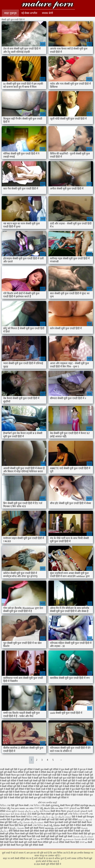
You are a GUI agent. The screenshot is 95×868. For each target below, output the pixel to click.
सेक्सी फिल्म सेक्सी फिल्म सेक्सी (13, 817)
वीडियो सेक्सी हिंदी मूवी (82, 834)
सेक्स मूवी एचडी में (71, 772)
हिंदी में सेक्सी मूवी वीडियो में (61, 795)
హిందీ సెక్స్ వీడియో (52, 825)
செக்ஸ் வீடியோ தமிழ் (28, 811)
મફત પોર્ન (10, 814)
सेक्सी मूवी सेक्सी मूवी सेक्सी (61, 837)
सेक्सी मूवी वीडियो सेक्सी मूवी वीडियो (39, 831)
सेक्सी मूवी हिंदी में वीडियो (21, 784)
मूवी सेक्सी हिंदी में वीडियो (36, 772)
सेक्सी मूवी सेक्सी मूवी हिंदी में (36, 781)
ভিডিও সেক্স (5, 805)
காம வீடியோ (44, 817)
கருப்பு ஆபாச (85, 820)
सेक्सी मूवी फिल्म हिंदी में (43, 778)
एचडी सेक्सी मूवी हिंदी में (10, 769)
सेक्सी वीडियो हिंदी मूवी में (54, 786)
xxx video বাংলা (62, 808)
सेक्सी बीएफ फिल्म (58, 811)
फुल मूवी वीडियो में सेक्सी (30, 769)
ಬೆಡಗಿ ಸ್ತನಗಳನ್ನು (53, 805)
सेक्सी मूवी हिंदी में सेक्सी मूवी (43, 784)
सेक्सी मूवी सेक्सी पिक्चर (35, 828)
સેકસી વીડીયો (88, 839)
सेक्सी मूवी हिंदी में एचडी (72, 781)
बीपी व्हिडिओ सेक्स (16, 831)
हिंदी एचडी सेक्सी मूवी (41, 837)
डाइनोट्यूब (85, 805)
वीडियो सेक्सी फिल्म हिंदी (69, 842)
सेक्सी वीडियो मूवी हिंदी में (12, 786)
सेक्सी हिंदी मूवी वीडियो (10, 839)
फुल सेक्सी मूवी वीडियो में (50, 769)
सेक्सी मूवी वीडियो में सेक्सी (13, 781)
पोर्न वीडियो (45, 839)
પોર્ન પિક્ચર (45, 811)
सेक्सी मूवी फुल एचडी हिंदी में (65, 778)
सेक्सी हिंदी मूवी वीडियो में (16, 789)
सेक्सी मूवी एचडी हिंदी (50, 820)
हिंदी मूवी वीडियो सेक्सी (34, 845)
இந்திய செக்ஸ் (17, 828)
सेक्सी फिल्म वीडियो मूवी (43, 842)
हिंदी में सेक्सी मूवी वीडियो (39, 795)
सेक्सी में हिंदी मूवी (62, 784)
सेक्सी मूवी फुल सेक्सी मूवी (57, 814)
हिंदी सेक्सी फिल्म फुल (15, 845)
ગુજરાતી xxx (75, 808)
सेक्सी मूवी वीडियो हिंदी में (48, 5)
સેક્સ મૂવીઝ (12, 811)
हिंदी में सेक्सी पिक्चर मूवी (19, 792)
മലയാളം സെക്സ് (54, 828)
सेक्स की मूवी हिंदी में (55, 772)
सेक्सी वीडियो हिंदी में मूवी (75, 786)
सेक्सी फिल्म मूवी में (35, 775)
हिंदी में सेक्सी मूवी (76, 792)
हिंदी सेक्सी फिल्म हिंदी (9, 842)
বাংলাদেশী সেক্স (86, 814)
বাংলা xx (83, 842)
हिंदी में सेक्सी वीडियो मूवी (14, 798)
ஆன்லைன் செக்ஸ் (72, 839)
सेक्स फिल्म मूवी (26, 839)
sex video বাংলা (33, 808)
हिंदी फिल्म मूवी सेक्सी (23, 825)
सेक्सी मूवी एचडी (26, 842)
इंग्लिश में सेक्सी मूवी (33, 820)
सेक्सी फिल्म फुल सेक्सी (54, 822)
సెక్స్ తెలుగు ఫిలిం (48, 808)
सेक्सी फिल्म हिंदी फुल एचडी (40, 834)
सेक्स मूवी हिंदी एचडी (9, 822)
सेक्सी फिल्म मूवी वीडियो (70, 805)
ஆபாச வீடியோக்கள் (61, 817)
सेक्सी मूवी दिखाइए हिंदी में (73, 775)
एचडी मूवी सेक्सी (71, 822)
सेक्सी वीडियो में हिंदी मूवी (33, 786)
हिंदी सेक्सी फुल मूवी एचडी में (36, 798)
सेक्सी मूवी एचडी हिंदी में (53, 775)
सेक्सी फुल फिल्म (39, 814)
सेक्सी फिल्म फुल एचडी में (16, 775)
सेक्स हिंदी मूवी (56, 839)
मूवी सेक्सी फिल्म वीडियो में (14, 772)
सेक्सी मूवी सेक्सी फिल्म (22, 837)
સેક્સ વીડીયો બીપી (23, 814)
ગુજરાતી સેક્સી (73, 811)
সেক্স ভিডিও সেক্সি (37, 805)
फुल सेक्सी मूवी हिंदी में (70, 769)
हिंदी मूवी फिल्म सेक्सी (20, 805)
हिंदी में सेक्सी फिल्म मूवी (40, 792)
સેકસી (56, 842)
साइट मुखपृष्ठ (10, 13)
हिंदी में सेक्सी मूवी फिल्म (18, 795)
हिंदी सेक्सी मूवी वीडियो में (58, 798)
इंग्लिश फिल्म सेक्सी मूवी (19, 834)
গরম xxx (36, 839)
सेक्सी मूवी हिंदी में (55, 781)
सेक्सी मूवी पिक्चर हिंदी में (23, 778)
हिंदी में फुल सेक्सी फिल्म (76, 789)
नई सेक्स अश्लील (29, 13)
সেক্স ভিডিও (38, 825)
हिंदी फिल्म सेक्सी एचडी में (37, 789)
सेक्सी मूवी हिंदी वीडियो (68, 820)
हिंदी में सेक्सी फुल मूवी (59, 792)
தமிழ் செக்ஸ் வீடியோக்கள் (30, 822)
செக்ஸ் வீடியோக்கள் (83, 837)
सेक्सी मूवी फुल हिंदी (73, 828)
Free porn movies (18, 808)
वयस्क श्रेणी (47, 13)
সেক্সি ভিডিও (73, 814)
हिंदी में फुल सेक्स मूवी (56, 789)
